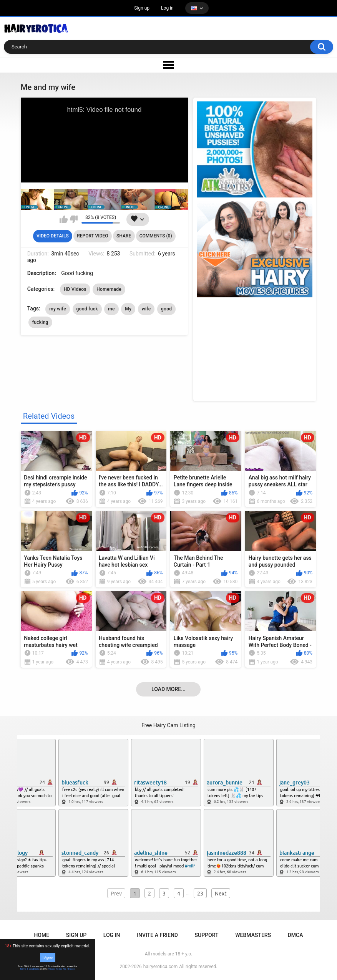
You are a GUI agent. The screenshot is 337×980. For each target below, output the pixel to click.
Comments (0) (156, 236)
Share (124, 236)
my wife (58, 309)
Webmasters (253, 935)
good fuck (87, 309)
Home (42, 935)
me (111, 309)
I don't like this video (74, 219)
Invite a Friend (157, 935)
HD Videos (75, 289)
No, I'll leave (69, 969)
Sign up (142, 8)
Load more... (168, 689)
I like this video (64, 219)
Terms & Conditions (30, 969)
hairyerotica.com (160, 967)
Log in (167, 8)
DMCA (295, 935)
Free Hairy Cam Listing (168, 725)
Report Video (92, 236)
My (128, 309)
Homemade (109, 289)
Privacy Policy (55, 969)
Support (207, 935)
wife (146, 309)
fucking (40, 322)
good (166, 309)
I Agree (48, 957)
